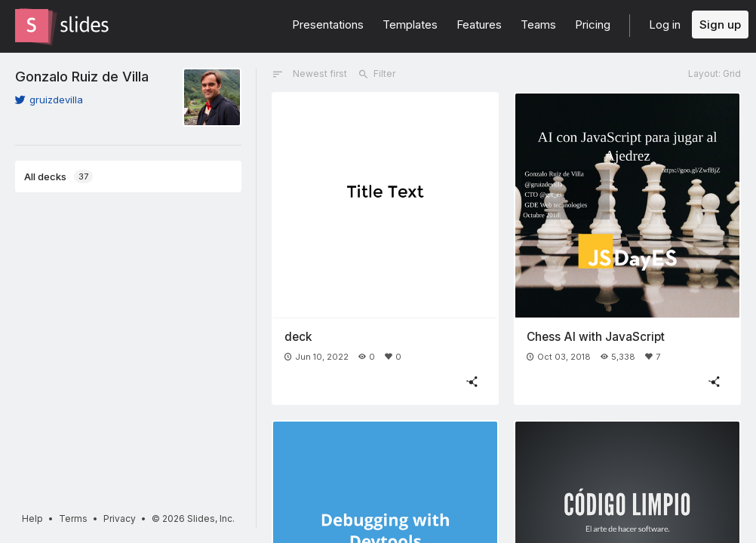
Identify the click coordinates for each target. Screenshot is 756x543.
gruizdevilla (49, 100)
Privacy (120, 518)
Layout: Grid (715, 74)
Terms (73, 518)
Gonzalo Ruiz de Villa (82, 76)
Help (32, 518)
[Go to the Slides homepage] (32, 26)
